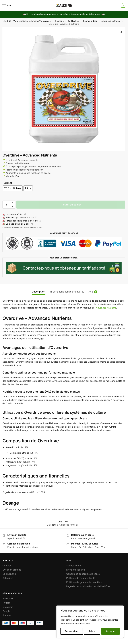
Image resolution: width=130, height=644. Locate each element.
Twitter (6, 603)
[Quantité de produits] (6, 205)
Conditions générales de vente (83, 574)
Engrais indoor (90, 21)
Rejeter (92, 631)
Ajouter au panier (71, 205)
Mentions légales (76, 570)
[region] (90, 622)
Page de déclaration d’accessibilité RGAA (88, 586)
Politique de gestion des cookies (84, 582)
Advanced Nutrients (111, 21)
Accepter (111, 631)
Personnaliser (72, 631)
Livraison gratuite (12, 570)
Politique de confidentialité (81, 578)
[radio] (13, 188)
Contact (7, 566)
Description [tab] (39, 292)
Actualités (8, 578)
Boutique (59, 21)
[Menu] (7, 5)
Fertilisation (74, 21)
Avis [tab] (93, 292)
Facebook (8, 599)
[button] (123, 5)
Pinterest (7, 615)
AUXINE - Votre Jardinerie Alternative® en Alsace (27, 21)
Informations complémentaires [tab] (67, 292)
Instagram (8, 607)
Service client (74, 566)
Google (6, 611)
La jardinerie (9, 574)
